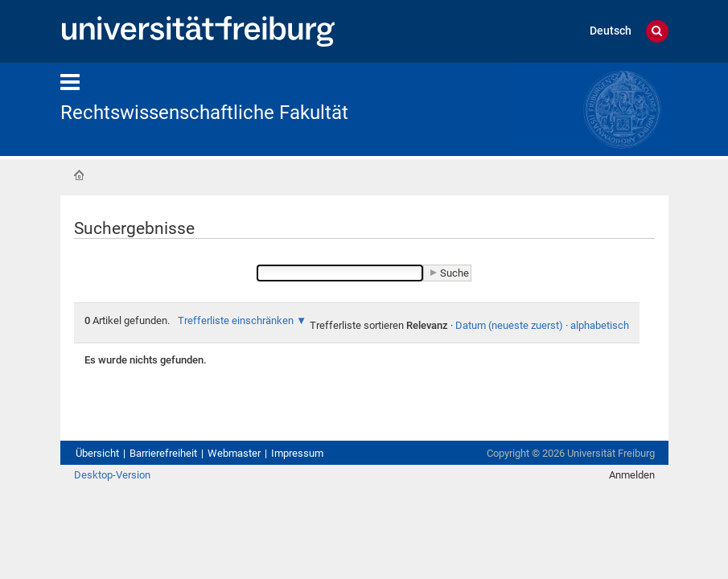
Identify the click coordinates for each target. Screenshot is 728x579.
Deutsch (611, 31)
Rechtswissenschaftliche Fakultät (204, 113)
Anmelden (632, 475)
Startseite (79, 175)
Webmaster (234, 453)
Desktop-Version (112, 475)
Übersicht (97, 453)
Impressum (297, 453)
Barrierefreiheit (163, 453)
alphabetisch (600, 325)
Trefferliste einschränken (236, 320)
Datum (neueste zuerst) (509, 325)
